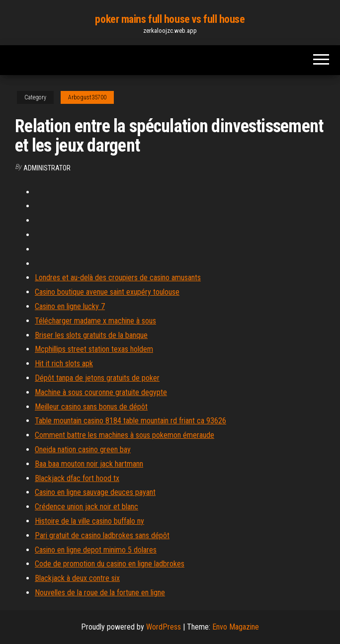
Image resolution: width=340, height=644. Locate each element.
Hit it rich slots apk (64, 363)
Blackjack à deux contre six (77, 578)
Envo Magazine (236, 627)
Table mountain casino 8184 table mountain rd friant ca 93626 (130, 421)
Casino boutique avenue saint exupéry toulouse (107, 292)
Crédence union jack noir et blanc (86, 507)
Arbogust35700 (87, 97)
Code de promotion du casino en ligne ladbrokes (110, 564)
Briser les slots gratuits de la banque (91, 335)
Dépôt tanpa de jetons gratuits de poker (97, 378)
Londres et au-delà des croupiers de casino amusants (118, 278)
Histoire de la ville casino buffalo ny (89, 521)
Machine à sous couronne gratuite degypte (101, 392)
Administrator (47, 168)
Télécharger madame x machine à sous (95, 321)
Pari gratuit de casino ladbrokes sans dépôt (102, 535)
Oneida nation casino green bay (83, 449)
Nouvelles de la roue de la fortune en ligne (100, 593)
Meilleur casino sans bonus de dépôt (91, 407)
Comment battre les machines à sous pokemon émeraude (125, 435)
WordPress (164, 627)
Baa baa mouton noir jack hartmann (89, 464)
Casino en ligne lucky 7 (70, 306)
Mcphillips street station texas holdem (94, 349)
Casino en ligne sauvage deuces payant (95, 492)
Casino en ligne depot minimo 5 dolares (96, 550)
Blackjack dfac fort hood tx (77, 478)
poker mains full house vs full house (170, 19)
